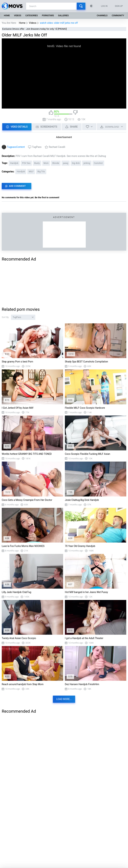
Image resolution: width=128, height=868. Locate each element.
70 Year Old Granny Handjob (80, 546)
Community (118, 16)
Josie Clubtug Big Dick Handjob (82, 500)
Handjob (14, 163)
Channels (102, 16)
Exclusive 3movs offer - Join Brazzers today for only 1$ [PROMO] (35, 29)
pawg (66, 163)
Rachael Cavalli (57, 147)
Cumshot (98, 163)
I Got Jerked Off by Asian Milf (18, 408)
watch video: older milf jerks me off (59, 23)
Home (7, 16)
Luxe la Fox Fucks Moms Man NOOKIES (23, 546)
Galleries (63, 16)
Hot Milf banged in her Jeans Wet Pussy (86, 592)
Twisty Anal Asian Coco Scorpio (19, 638)
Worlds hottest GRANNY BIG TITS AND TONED (27, 454)
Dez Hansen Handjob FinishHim (82, 684)
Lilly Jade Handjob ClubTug (16, 592)
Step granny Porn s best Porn (17, 362)
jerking (87, 163)
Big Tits (41, 172)
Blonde (56, 163)
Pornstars (48, 16)
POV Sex (26, 163)
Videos (17, 16)
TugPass (37, 147)
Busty (37, 163)
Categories (32, 16)
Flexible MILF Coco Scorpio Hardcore (85, 408)
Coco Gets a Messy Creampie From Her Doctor (27, 500)
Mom (46, 163)
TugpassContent (16, 147)
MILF (31, 172)
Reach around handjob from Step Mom (23, 684)
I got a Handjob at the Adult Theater (84, 638)
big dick (76, 163)
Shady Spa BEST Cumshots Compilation (86, 362)
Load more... (64, 699)
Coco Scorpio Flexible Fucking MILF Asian (87, 454)
